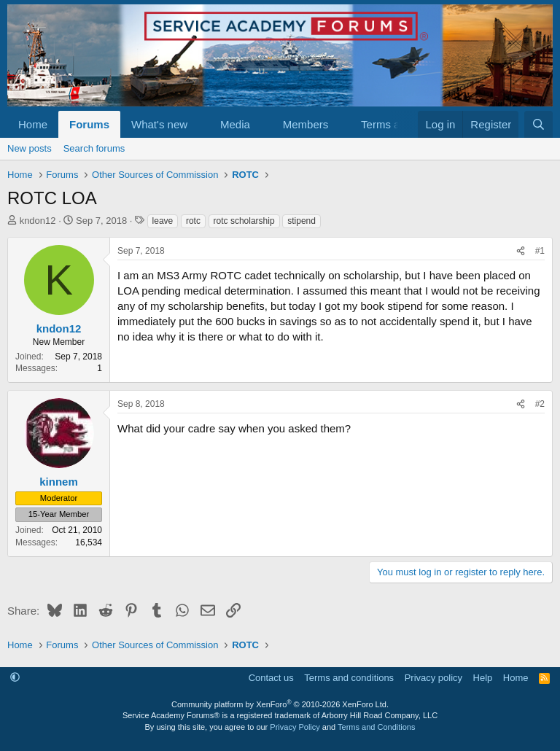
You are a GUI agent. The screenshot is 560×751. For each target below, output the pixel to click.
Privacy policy (433, 678)
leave (163, 221)
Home (33, 124)
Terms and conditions (349, 678)
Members (306, 124)
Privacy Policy (295, 727)
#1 (540, 251)
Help (483, 678)
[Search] (538, 124)
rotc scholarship (244, 221)
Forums (89, 124)
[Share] (521, 251)
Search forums (94, 148)
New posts (30, 148)
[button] (199, 124)
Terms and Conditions (376, 727)
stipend (302, 221)
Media (235, 124)
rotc (193, 221)
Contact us (271, 678)
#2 (540, 404)
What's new (159, 124)
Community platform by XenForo (280, 704)
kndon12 (38, 221)
